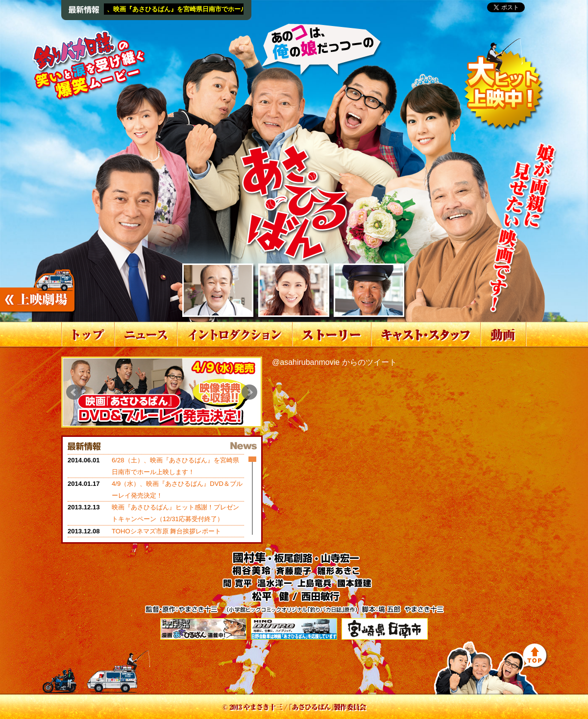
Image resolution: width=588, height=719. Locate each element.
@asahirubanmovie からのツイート (334, 362)
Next (249, 392)
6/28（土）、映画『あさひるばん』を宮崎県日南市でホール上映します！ (194, 9)
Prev (74, 392)
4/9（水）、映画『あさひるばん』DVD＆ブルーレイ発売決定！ (177, 490)
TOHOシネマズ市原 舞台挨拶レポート (166, 531)
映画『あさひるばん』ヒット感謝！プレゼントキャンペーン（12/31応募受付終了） (175, 513)
